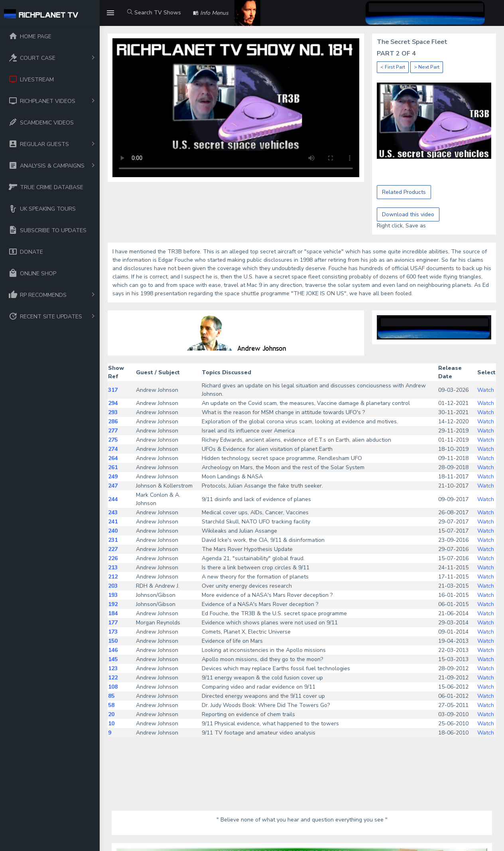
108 (113, 687)
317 (113, 390)
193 (113, 595)
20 (111, 714)
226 (113, 558)
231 (113, 540)
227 (113, 549)
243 (113, 512)
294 (113, 403)
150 (113, 641)
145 (113, 659)
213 (113, 568)
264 (113, 458)
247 (113, 486)
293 (113, 412)
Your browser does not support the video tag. (236, 108)
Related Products (404, 192)
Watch (486, 390)
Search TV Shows (154, 13)
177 (113, 623)
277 (113, 431)
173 (113, 632)
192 (113, 604)
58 (111, 705)
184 (113, 613)
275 (113, 440)
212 (113, 577)
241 (113, 522)
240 (113, 531)
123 (113, 668)
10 (111, 724)
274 (113, 449)
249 (113, 477)
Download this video (408, 214)
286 (113, 422)
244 (113, 499)
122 (113, 678)
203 (113, 586)
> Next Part (427, 67)
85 (111, 696)
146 (113, 650)
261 (113, 467)
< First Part (393, 67)
